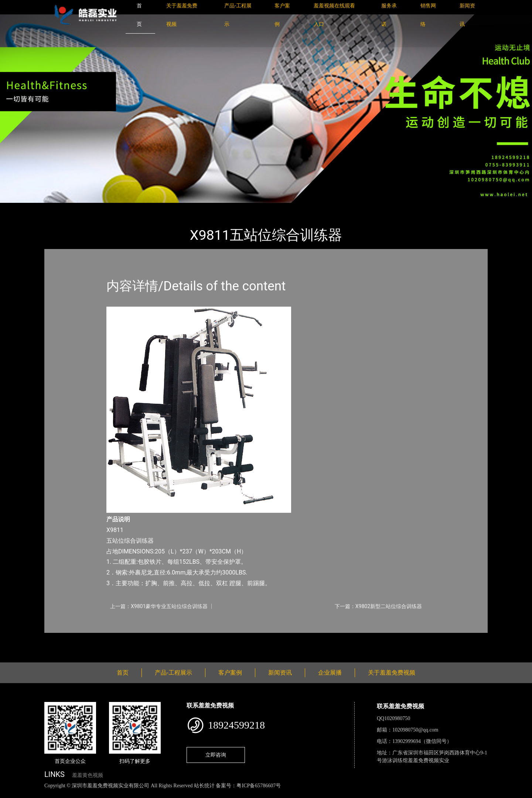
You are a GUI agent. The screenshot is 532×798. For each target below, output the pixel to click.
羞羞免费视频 (131, 208)
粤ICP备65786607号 (259, 786)
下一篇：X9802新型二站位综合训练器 (378, 606)
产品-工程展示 (89, 208)
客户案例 (230, 673)
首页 (57, 208)
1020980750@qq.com (415, 730)
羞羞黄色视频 (88, 775)
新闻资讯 (280, 673)
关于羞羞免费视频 (392, 673)
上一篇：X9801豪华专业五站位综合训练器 (159, 606)
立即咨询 (216, 755)
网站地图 (11, 794)
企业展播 (330, 673)
